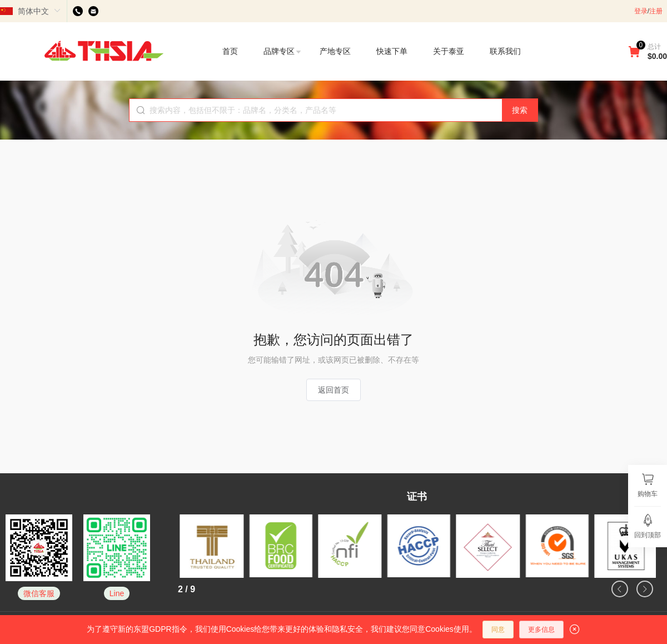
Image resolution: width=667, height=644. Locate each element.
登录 (641, 11)
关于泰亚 (449, 51)
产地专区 (335, 51)
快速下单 (392, 51)
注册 (656, 11)
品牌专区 (283, 51)
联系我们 (505, 51)
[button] (620, 589)
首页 (230, 51)
